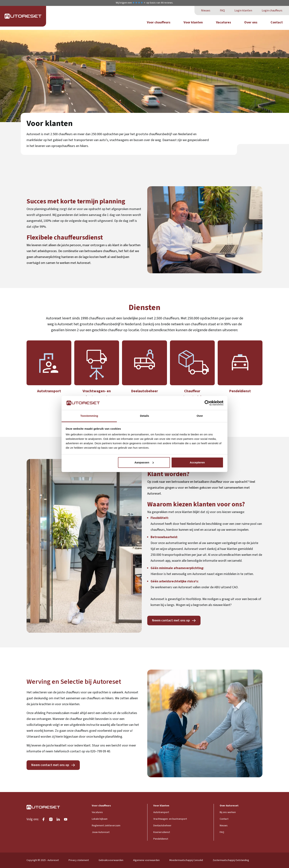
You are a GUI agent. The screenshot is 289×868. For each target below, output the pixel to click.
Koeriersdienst (162, 832)
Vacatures (223, 22)
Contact (277, 22)
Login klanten (243, 11)
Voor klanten (193, 22)
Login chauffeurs (272, 11)
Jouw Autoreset (101, 832)
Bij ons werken (228, 812)
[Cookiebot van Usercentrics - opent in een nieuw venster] (207, 403)
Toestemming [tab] (89, 416)
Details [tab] (144, 416)
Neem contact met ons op (171, 620)
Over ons (251, 22)
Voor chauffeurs (159, 22)
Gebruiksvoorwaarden (111, 860)
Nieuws (206, 11)
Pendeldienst (161, 839)
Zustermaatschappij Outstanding (231, 860)
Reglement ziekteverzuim (106, 826)
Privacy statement (79, 860)
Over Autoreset (229, 806)
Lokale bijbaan (100, 819)
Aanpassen (144, 462)
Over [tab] (200, 416)
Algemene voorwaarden (146, 860)
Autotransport (161, 812)
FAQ (222, 11)
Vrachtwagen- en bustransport (170, 819)
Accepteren (197, 462)
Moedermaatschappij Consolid (186, 860)
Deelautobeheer (162, 826)
